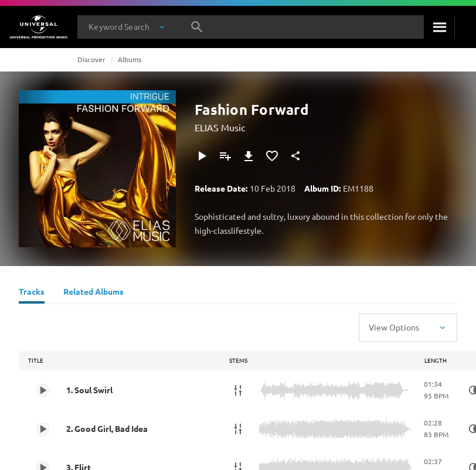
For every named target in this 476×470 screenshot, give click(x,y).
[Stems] (238, 390)
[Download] (249, 156)
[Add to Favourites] (272, 156)
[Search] (439, 27)
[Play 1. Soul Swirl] (43, 390)
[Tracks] (32, 293)
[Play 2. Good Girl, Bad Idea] (43, 429)
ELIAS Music (220, 127)
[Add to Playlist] (225, 156)
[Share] (295, 156)
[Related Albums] (93, 293)
